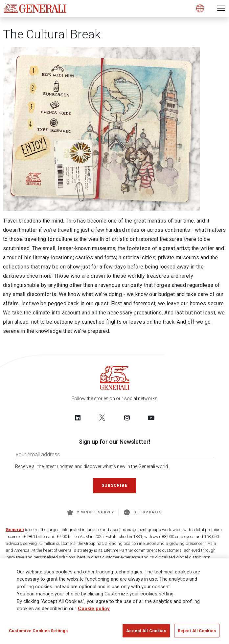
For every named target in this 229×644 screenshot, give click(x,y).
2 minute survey (91, 512)
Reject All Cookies (197, 633)
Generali (15, 530)
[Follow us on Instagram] (127, 418)
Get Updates (143, 512)
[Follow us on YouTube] (151, 418)
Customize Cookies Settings (38, 633)
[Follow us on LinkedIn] (78, 418)
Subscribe (114, 485)
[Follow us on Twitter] (102, 418)
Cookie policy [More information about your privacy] (94, 611)
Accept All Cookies (146, 633)
